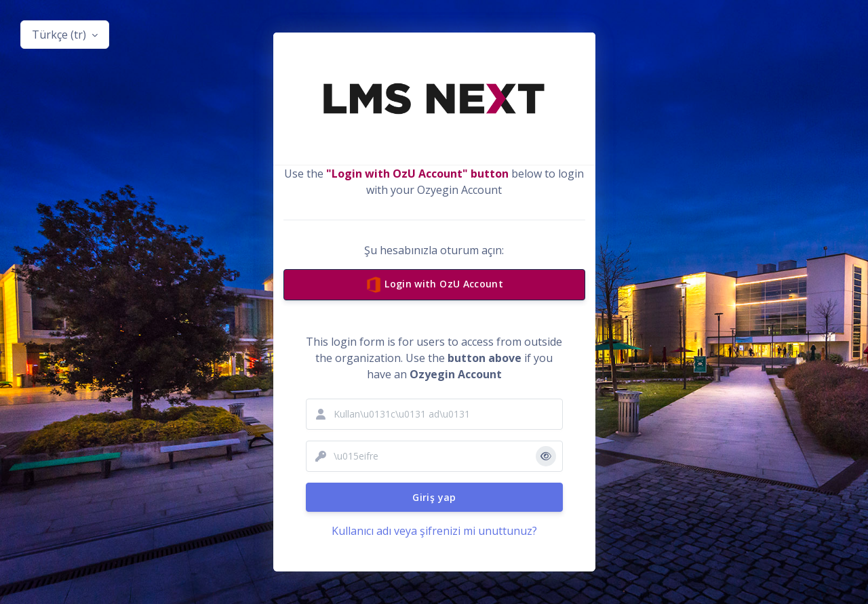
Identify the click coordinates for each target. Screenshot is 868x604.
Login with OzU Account (434, 285)
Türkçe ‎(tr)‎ (60, 35)
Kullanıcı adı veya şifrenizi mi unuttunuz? (434, 531)
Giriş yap (434, 497)
